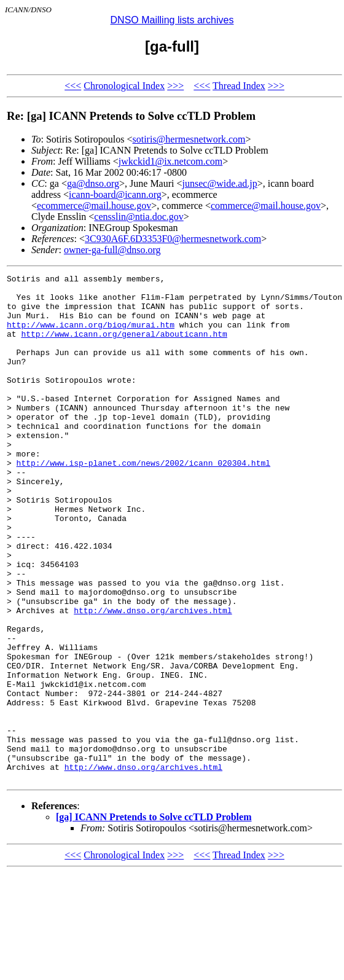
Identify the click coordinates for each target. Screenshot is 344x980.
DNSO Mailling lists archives (172, 20)
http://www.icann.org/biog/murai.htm (91, 335)
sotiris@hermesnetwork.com (189, 139)
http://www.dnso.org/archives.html (153, 678)
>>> (175, 86)
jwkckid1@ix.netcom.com (170, 161)
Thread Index (239, 86)
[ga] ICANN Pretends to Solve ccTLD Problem (154, 918)
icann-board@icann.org (115, 194)
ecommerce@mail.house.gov (94, 206)
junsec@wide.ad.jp (220, 183)
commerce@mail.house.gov (266, 206)
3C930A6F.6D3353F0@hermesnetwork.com (173, 239)
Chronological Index (124, 86)
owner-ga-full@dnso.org (112, 250)
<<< (73, 86)
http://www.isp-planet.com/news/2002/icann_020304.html (143, 501)
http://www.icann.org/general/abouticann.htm (124, 347)
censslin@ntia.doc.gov (139, 217)
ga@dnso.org (93, 183)
